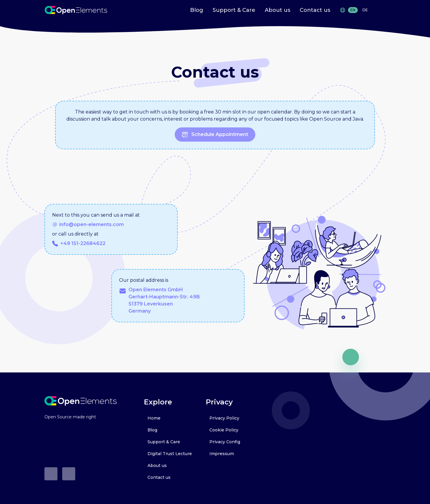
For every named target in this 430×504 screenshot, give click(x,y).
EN (353, 10)
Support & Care (234, 10)
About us (277, 10)
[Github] (51, 474)
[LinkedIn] (69, 474)
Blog (197, 10)
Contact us (315, 10)
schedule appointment (215, 135)
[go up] (351, 357)
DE (365, 10)
